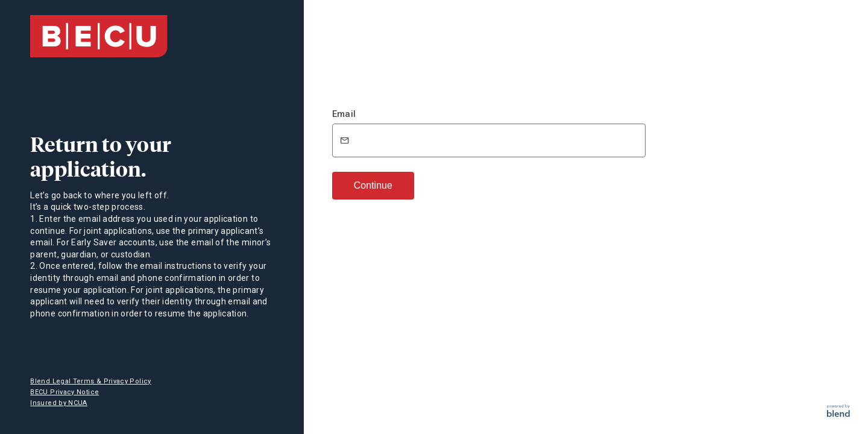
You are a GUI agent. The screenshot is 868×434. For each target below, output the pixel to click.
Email (344, 114)
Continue (373, 185)
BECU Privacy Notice (64, 392)
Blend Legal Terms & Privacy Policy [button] (90, 381)
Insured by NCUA (58, 403)
